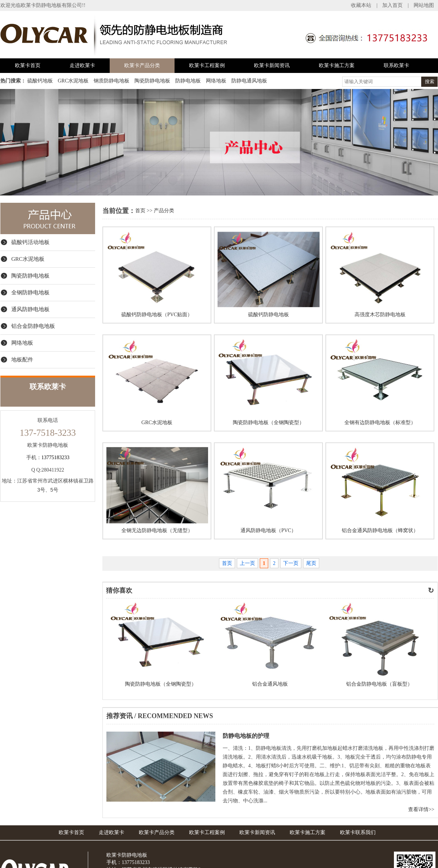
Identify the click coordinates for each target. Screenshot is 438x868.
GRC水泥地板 (73, 81)
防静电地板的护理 (246, 736)
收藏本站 (361, 5)
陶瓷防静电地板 (152, 81)
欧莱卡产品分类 (142, 65)
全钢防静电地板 (30, 292)
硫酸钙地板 (40, 81)
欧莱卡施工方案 (337, 65)
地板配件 (22, 360)
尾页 (311, 563)
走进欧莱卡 (82, 65)
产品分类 (164, 211)
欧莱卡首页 (28, 65)
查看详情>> (421, 809)
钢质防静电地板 (112, 81)
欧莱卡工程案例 (207, 65)
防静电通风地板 (249, 81)
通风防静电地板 (30, 309)
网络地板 (216, 81)
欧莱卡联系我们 (358, 832)
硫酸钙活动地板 (30, 242)
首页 (140, 211)
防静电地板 (188, 81)
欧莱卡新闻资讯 (272, 65)
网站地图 (424, 5)
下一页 (291, 563)
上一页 (247, 563)
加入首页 (392, 5)
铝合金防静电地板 (33, 326)
